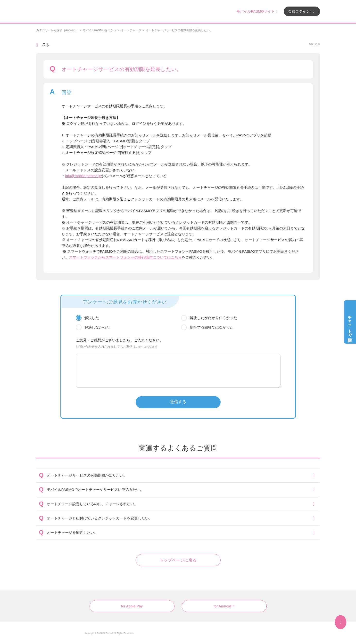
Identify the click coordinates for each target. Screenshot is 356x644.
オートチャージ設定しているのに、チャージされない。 (92, 504)
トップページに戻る (178, 560)
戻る (46, 45)
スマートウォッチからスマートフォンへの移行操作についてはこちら (125, 257)
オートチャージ (131, 30)
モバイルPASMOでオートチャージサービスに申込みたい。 (95, 490)
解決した (92, 318)
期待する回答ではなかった (212, 327)
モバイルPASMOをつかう (99, 30)
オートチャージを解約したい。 (72, 532)
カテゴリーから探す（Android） (57, 30)
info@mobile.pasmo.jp (83, 176)
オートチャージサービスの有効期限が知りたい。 (87, 475)
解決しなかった (97, 327)
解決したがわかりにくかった (213, 318)
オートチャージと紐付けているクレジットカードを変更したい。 (100, 518)
